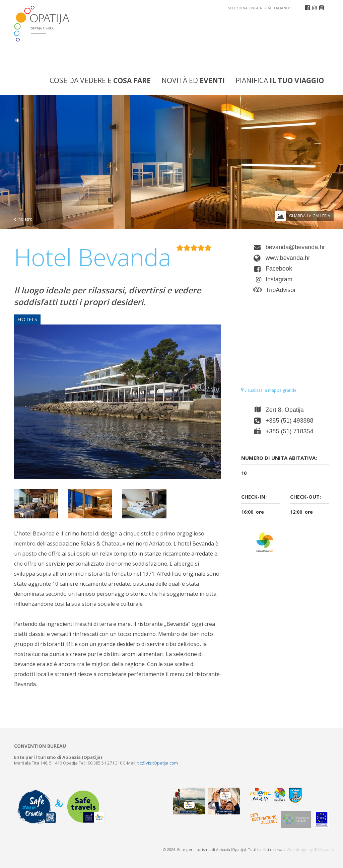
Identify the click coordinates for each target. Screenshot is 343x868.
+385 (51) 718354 (290, 431)
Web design (297, 849)
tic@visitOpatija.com (158, 763)
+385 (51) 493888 (290, 421)
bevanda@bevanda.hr (295, 247)
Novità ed (193, 80)
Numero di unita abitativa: (279, 458)
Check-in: (254, 497)
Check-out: (305, 497)
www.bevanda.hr (288, 258)
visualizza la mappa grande (269, 390)
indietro (23, 219)
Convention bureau (40, 746)
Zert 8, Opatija (285, 410)
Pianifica (280, 80)
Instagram (279, 279)
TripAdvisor (281, 290)
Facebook (279, 269)
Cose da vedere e (100, 80)
